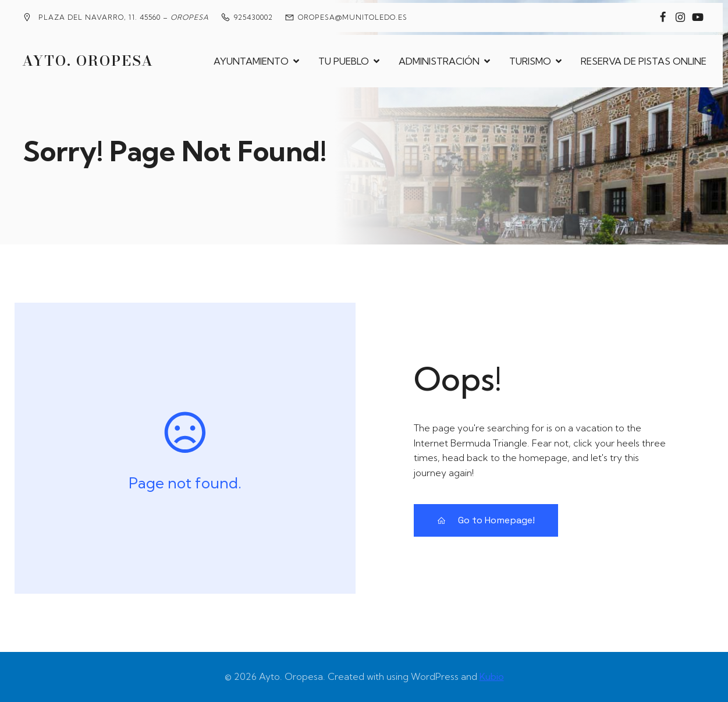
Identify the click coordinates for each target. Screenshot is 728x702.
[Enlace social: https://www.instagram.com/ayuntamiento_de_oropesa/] (680, 17)
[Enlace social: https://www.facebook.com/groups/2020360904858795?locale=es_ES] (663, 17)
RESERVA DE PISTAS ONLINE (644, 61)
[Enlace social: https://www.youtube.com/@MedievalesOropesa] (698, 17)
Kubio (492, 676)
